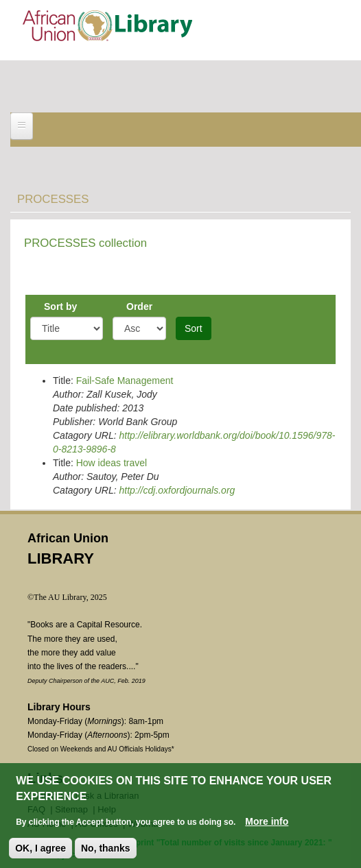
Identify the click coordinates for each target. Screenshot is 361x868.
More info (267, 822)
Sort (194, 328)
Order (139, 306)
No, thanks (106, 849)
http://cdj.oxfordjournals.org (177, 490)
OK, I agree (40, 849)
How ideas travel (112, 463)
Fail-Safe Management (125, 381)
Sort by (60, 306)
